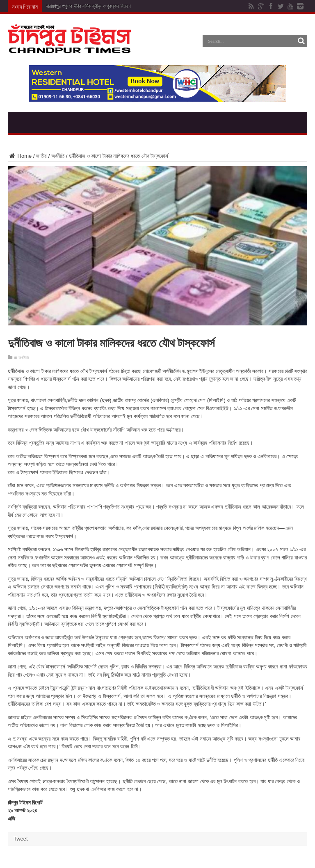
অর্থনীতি (58, 156)
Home (20, 156)
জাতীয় (41, 156)
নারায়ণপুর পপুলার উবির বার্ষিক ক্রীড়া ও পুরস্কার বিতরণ (88, 6)
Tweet (21, 839)
